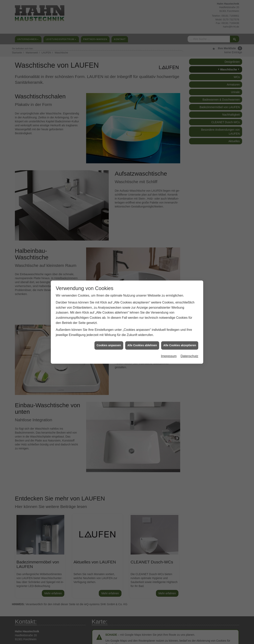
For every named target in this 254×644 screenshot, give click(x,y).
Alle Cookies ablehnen (142, 344)
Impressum (169, 355)
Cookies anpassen (109, 344)
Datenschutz (189, 355)
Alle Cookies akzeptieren (180, 344)
